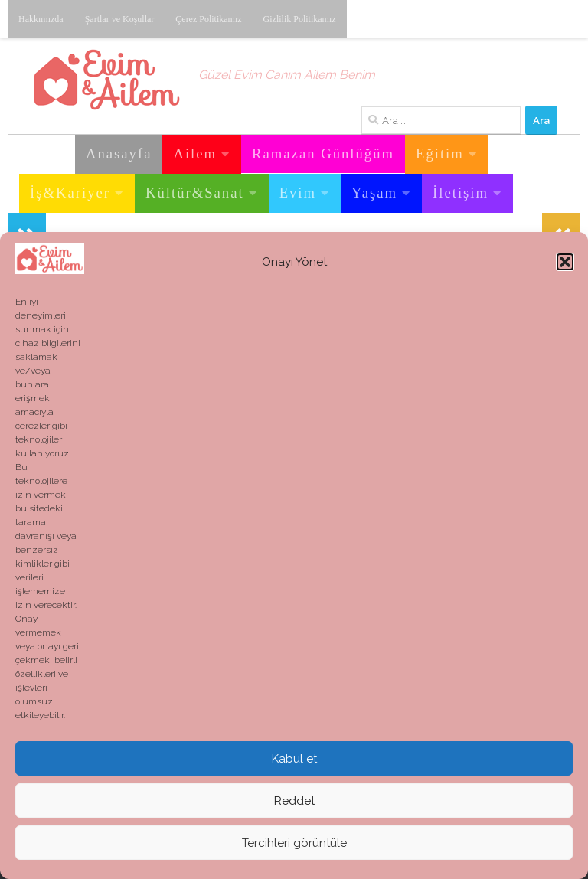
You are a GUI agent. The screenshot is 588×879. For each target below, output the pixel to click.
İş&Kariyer (70, 193)
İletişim (461, 193)
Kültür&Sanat (195, 193)
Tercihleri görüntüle (294, 843)
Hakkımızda (41, 19)
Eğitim (440, 154)
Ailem (195, 154)
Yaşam (374, 193)
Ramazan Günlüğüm (323, 154)
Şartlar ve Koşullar (120, 19)
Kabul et (294, 759)
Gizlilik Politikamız (300, 19)
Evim (298, 193)
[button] (565, 262)
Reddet (294, 801)
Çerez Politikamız (208, 19)
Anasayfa (119, 154)
